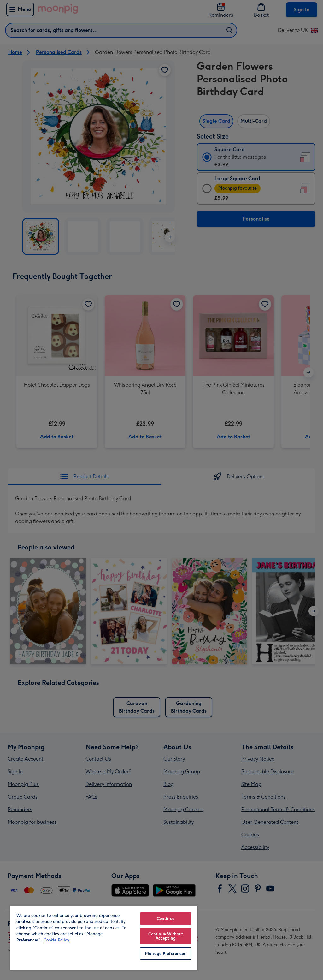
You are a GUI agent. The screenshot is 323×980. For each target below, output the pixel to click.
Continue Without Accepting (166, 936)
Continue (166, 919)
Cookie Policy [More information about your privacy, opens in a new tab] (56, 940)
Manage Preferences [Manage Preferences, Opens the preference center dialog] (165, 954)
